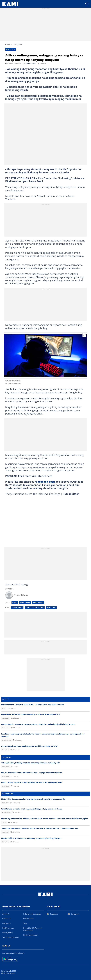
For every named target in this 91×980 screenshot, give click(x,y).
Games (15, 603)
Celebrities (5, 750)
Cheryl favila (17, 608)
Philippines (18, 44)
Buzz (4, 708)
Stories (4, 822)
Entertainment (6, 740)
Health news (38, 603)
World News (25, 603)
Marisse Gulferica (31, 64)
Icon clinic (51, 608)
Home (8, 44)
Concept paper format (35, 608)
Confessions (6, 718)
